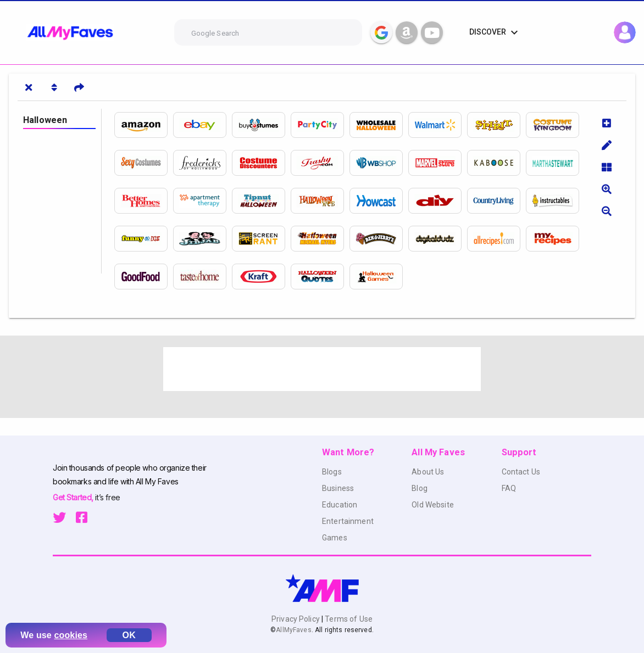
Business (338, 488)
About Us (428, 472)
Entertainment (348, 521)
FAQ (509, 488)
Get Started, (74, 497)
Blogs (332, 472)
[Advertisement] (322, 369)
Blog (420, 488)
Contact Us (521, 472)
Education (340, 505)
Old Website (433, 505)
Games (335, 538)
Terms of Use (348, 619)
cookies (71, 635)
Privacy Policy (296, 619)
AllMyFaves (293, 630)
